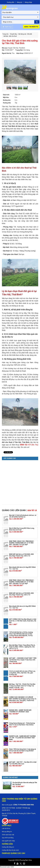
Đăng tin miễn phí (31, 27)
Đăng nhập (28, 2)
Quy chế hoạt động (8, 838)
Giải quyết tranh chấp (8, 841)
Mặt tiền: (6, 97)
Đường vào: (7, 100)
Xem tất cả (32, 510)
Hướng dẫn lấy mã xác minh (10, 850)
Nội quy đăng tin (7, 832)
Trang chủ (5, 34)
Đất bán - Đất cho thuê (10, 36)
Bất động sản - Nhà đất (25, 34)
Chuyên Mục (14, 34)
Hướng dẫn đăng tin (8, 847)
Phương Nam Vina (26, 860)
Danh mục (7, 27)
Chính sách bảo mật (8, 835)
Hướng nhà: (7, 103)
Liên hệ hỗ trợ (6, 828)
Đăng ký (20, 2)
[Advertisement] (20, 481)
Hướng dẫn (11, 2)
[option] (20, 72)
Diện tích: (6, 95)
